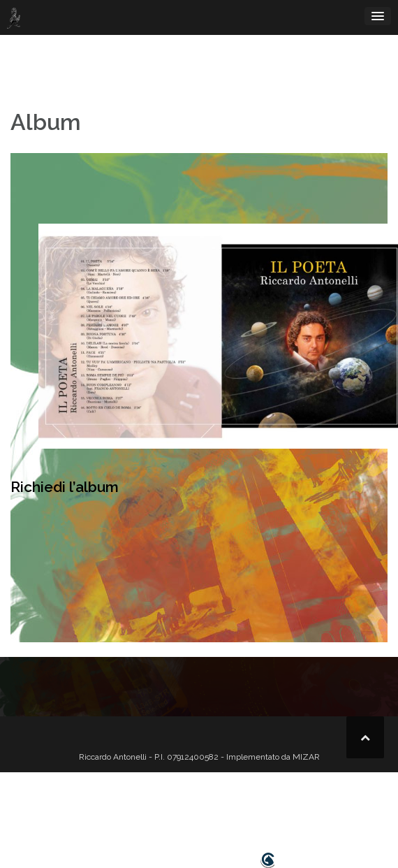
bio (141, 816)
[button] (356, 817)
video (172, 816)
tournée (213, 816)
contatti (324, 816)
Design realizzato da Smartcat (199, 860)
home (109, 816)
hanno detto (269, 816)
